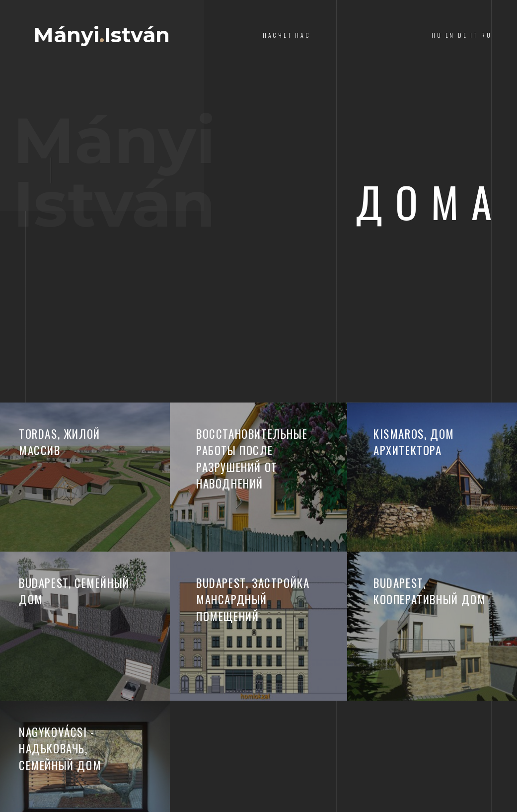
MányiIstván (102, 35)
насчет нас (287, 35)
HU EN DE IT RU (462, 35)
